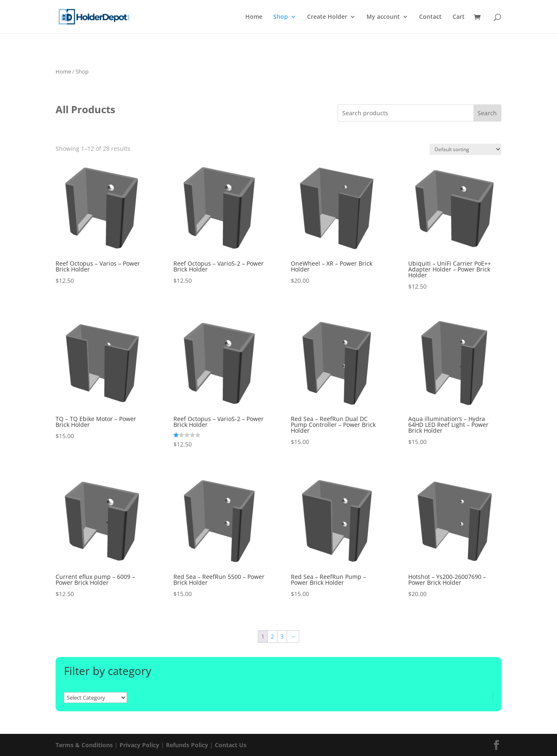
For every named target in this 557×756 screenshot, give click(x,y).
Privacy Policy (139, 745)
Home (254, 17)
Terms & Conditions (84, 745)
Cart (459, 17)
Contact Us (231, 745)
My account (383, 17)
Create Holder (327, 17)
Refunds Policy (187, 745)
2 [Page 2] (272, 636)
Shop (281, 17)
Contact (430, 17)
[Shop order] (465, 149)
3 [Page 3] (282, 636)
